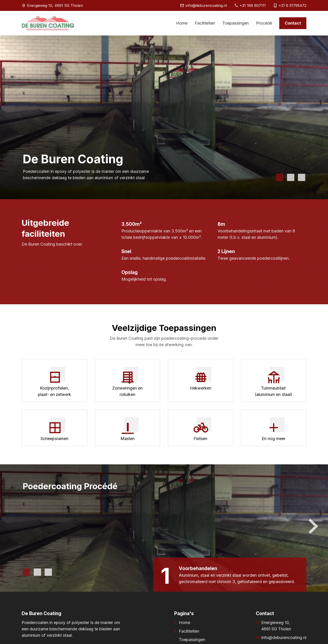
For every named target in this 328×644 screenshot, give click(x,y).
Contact (293, 23)
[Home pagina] (48, 33)
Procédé (264, 23)
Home (182, 23)
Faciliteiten (205, 23)
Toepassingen (236, 23)
